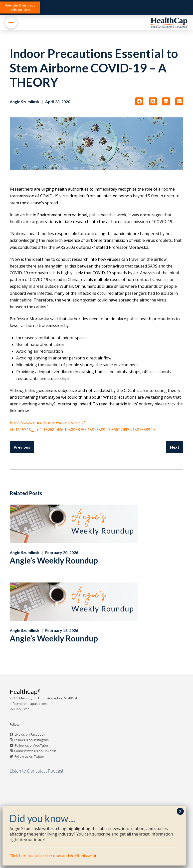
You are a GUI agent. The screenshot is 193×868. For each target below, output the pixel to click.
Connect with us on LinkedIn (35, 751)
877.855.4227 (19, 709)
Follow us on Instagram (31, 740)
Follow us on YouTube (31, 745)
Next (175, 447)
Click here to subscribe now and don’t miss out (53, 856)
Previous (22, 447)
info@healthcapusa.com (28, 704)
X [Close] (180, 811)
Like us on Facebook (30, 734)
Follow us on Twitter (29, 756)
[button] (20, 7)
